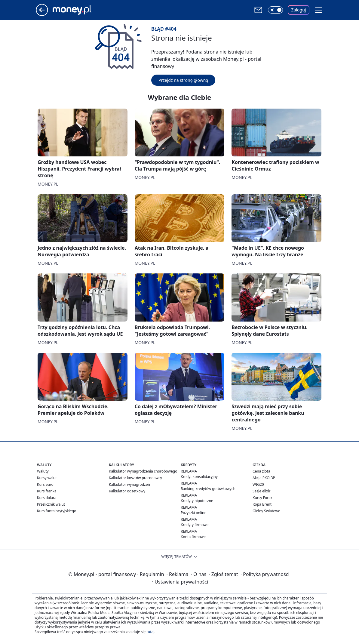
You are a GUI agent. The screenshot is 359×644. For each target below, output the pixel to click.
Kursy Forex (262, 498)
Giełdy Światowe (266, 511)
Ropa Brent (262, 504)
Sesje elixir (261, 491)
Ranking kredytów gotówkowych (208, 489)
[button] (319, 10)
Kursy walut (47, 478)
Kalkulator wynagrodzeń (129, 484)
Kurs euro (45, 484)
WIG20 (258, 484)
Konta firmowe (193, 537)
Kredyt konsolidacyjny (199, 477)
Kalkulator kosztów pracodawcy (135, 478)
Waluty (43, 471)
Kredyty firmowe (195, 525)
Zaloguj (299, 10)
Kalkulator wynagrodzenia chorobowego (143, 471)
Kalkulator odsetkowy (127, 491)
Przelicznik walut (51, 504)
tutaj (150, 632)
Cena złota (261, 471)
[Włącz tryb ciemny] (275, 10)
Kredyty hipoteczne (197, 501)
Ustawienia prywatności (180, 582)
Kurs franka (47, 491)
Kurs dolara (47, 498)
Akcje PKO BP (264, 478)
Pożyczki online (193, 513)
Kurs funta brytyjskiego (57, 511)
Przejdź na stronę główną (183, 80)
